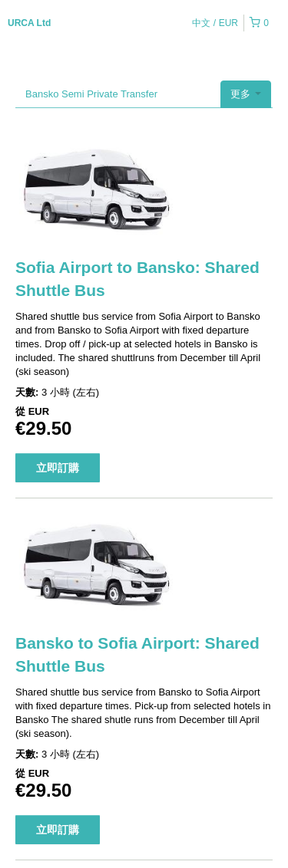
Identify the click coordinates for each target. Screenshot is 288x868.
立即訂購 (58, 468)
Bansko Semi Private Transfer (91, 94)
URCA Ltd (29, 23)
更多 (246, 94)
